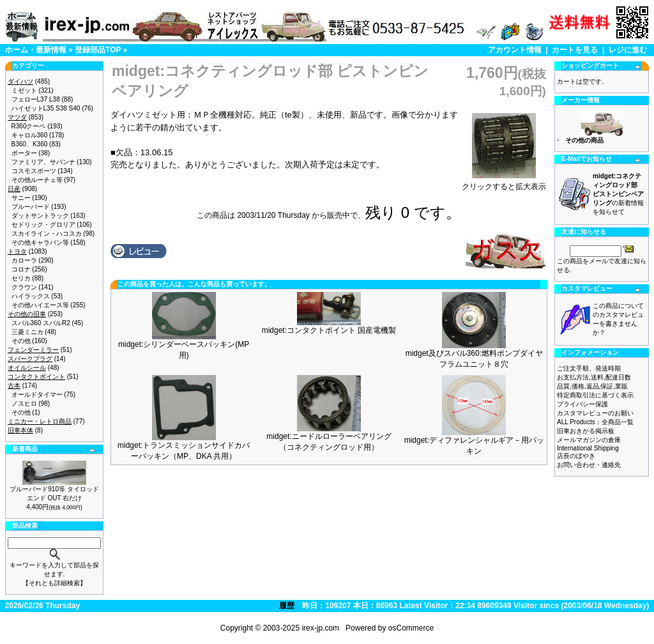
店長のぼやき (576, 456)
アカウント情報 (515, 50)
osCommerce (411, 628)
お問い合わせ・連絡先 (589, 465)
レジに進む (628, 50)
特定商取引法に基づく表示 (595, 395)
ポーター (24, 153)
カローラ (24, 260)
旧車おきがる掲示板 (586, 431)
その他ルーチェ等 (37, 180)
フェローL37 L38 (36, 99)
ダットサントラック (40, 216)
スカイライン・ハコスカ (47, 234)
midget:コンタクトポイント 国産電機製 (329, 330)
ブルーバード (31, 207)
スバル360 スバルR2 (41, 323)
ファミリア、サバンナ (43, 162)
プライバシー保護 (582, 404)
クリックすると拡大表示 (504, 183)
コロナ (21, 269)
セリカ (21, 278)
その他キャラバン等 (40, 242)
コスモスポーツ (34, 171)
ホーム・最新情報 (36, 50)
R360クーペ (29, 126)
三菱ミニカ (27, 332)
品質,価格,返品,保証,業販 (592, 386)
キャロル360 (30, 135)
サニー (21, 198)
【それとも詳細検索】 (54, 583)
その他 (21, 341)
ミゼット (24, 90)
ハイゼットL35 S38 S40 (46, 108)
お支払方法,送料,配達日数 (594, 377)
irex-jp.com (320, 628)
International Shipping (588, 448)
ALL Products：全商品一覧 (595, 422)
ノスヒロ (24, 403)
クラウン (24, 287)
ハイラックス (31, 296)
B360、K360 (30, 144)
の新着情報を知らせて (618, 194)
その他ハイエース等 (40, 305)
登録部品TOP (98, 50)
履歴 (287, 606)
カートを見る (575, 50)
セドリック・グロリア (43, 225)
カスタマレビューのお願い (595, 413)
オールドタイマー (37, 395)
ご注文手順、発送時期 (589, 368)
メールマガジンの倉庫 (589, 440)
